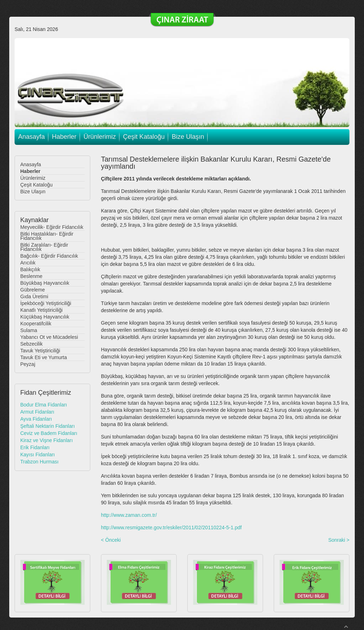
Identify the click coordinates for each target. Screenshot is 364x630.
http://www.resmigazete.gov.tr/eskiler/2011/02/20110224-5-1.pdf (171, 527)
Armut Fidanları (37, 412)
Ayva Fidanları (36, 419)
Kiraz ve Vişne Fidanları (47, 440)
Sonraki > (339, 540)
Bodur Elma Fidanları (44, 405)
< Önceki (111, 540)
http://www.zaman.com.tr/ (129, 515)
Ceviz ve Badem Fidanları (49, 433)
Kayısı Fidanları (38, 455)
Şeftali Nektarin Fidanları (47, 426)
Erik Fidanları (35, 447)
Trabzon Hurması (39, 462)
